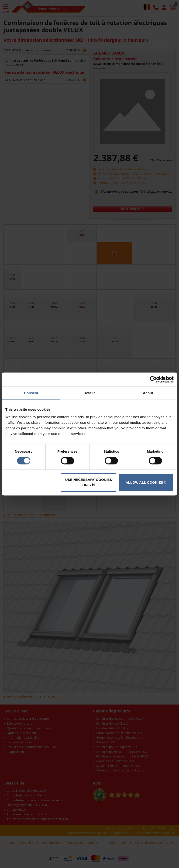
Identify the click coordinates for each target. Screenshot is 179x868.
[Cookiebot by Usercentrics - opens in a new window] (153, 379)
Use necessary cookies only (89, 483)
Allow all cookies (145, 482)
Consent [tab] (31, 393)
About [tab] (148, 393)
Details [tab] (89, 393)
